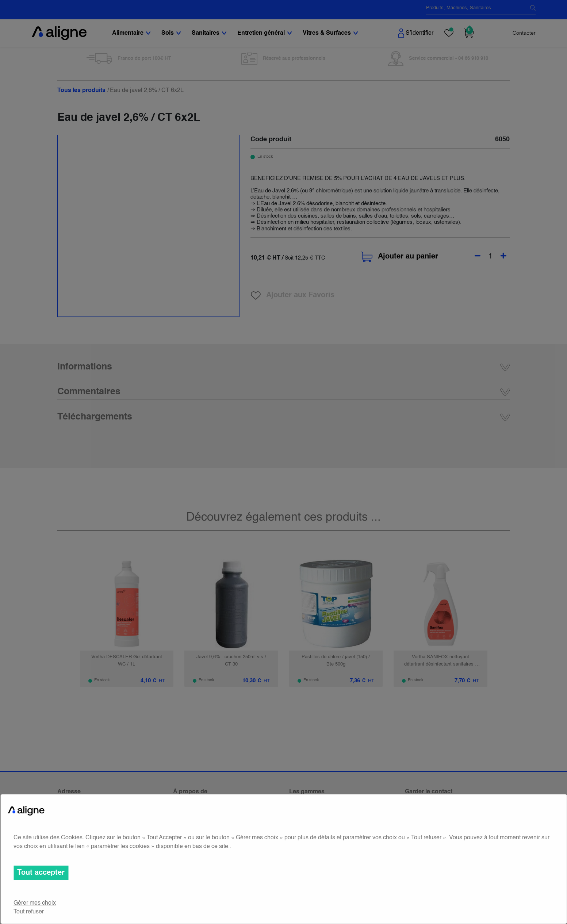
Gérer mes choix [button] (35, 903)
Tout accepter (41, 873)
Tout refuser (29, 912)
